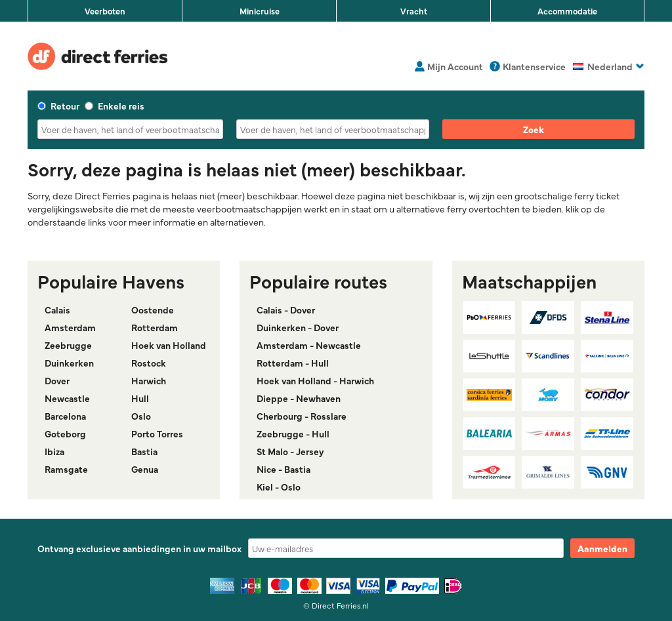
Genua (145, 469)
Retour (58, 106)
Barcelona (65, 416)
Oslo (141, 416)
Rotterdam (155, 327)
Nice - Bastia (283, 469)
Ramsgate (66, 469)
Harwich (149, 380)
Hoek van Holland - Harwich (315, 380)
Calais (57, 310)
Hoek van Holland (169, 345)
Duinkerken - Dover (298, 327)
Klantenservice (534, 66)
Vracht (414, 10)
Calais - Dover (286, 310)
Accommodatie (567, 10)
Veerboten (105, 10)
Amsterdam (70, 327)
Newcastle (67, 398)
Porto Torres (157, 433)
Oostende (153, 310)
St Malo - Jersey (290, 451)
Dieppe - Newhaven (299, 398)
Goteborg (65, 433)
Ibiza (54, 451)
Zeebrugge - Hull (293, 433)
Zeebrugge (68, 345)
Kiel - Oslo (279, 487)
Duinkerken (69, 363)
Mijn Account (455, 66)
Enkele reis (115, 106)
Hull (140, 398)
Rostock (149, 363)
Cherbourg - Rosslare (302, 416)
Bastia (144, 451)
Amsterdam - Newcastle (309, 345)
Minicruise (260, 10)
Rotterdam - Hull (293, 363)
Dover (57, 380)
